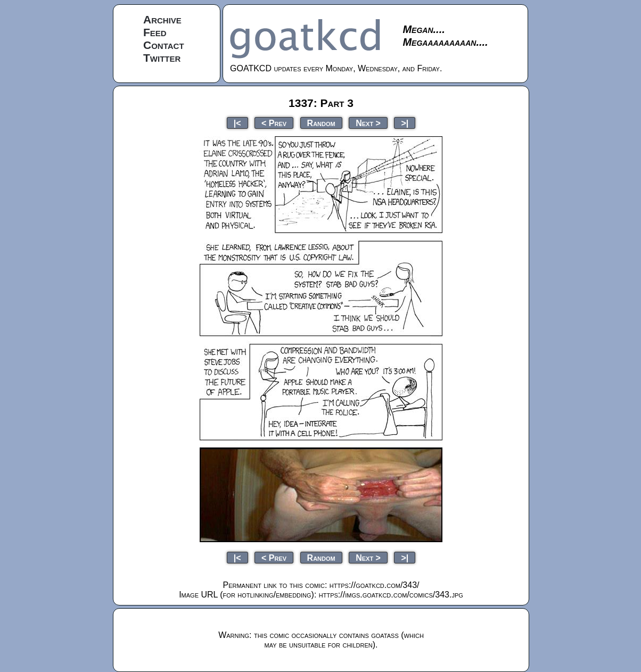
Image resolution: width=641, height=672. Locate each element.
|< (237, 123)
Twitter (162, 58)
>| (405, 123)
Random (321, 123)
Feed (155, 32)
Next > (368, 123)
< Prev (274, 123)
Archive (162, 19)
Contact (164, 45)
